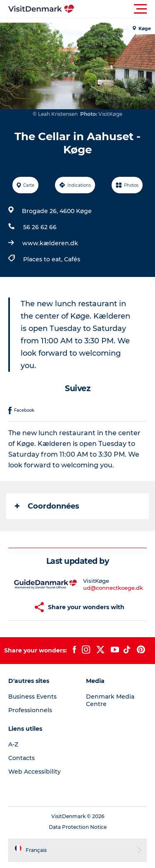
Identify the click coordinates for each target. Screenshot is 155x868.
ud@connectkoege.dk (113, 588)
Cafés (72, 259)
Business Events (32, 697)
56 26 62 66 (40, 227)
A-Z (13, 744)
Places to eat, (44, 259)
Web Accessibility (35, 772)
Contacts (21, 758)
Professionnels (30, 710)
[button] (115, 9)
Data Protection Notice (78, 827)
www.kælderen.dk (50, 243)
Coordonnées (47, 506)
